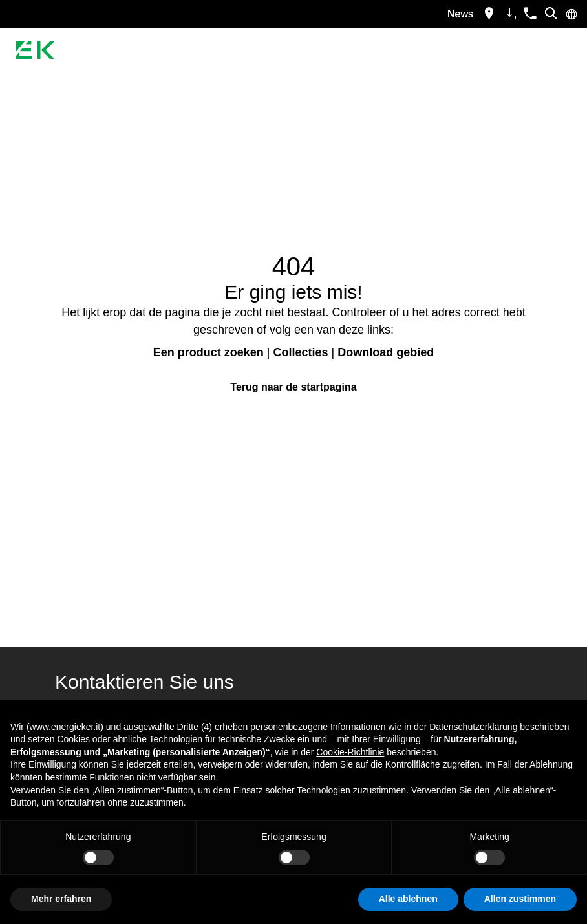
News (460, 14)
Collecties (300, 352)
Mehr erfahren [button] (61, 899)
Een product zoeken (208, 352)
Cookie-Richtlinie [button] (350, 752)
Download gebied (386, 352)
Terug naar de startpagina (293, 387)
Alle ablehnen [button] (408, 899)
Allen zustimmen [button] (520, 899)
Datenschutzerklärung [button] (473, 727)
